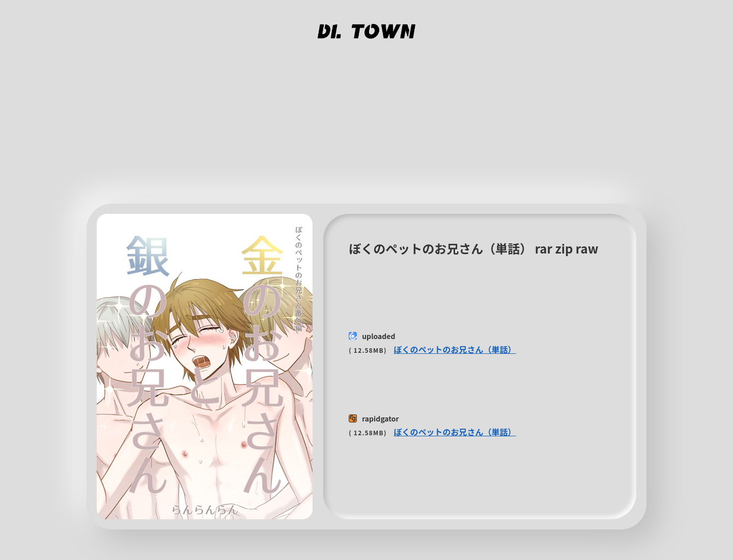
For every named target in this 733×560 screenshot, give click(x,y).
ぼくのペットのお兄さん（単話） (455, 349)
